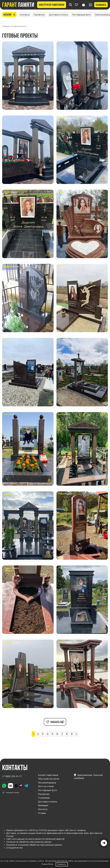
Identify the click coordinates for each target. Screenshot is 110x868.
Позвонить (101, 5)
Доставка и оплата (59, 15)
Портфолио (39, 15)
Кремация (43, 805)
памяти (18, 5)
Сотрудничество (15, 848)
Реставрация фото (81, 15)
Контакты (25, 15)
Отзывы (42, 813)
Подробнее (47, 864)
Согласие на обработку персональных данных (29, 842)
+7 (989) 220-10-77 (12, 776)
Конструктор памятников (52, 5)
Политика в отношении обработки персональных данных (34, 845)
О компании (44, 798)
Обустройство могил (49, 779)
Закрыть (62, 864)
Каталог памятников (48, 775)
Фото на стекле (46, 786)
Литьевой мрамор (47, 783)
